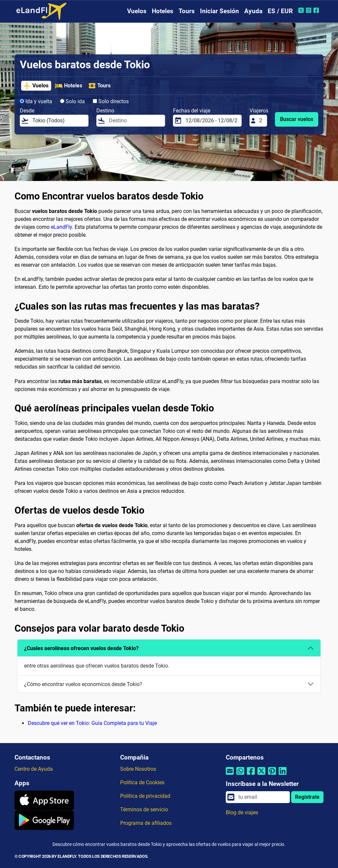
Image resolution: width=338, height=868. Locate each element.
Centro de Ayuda (34, 769)
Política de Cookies (142, 782)
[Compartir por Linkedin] (283, 775)
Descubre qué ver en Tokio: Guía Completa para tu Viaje (92, 723)
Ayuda (253, 11)
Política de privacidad (145, 796)
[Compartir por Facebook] (251, 775)
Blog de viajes (242, 812)
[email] (262, 797)
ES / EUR (280, 11)
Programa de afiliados (146, 823)
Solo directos (111, 101)
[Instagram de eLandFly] (309, 10)
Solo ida (72, 101)
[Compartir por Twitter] (261, 775)
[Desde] (58, 121)
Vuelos (137, 11)
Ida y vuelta (36, 101)
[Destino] (135, 121)
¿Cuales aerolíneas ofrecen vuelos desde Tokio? (81, 648)
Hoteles (163, 11)
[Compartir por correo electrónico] (230, 775)
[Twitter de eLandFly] (302, 10)
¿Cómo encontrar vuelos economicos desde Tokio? (83, 684)
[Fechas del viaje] (212, 121)
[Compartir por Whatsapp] (240, 775)
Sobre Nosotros (138, 769)
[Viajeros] (261, 121)
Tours (187, 11)
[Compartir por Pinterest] (272, 775)
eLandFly (61, 227)
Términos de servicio (144, 809)
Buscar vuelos (297, 119)
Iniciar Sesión (220, 11)
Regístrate (307, 797)
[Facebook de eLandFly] (317, 10)
